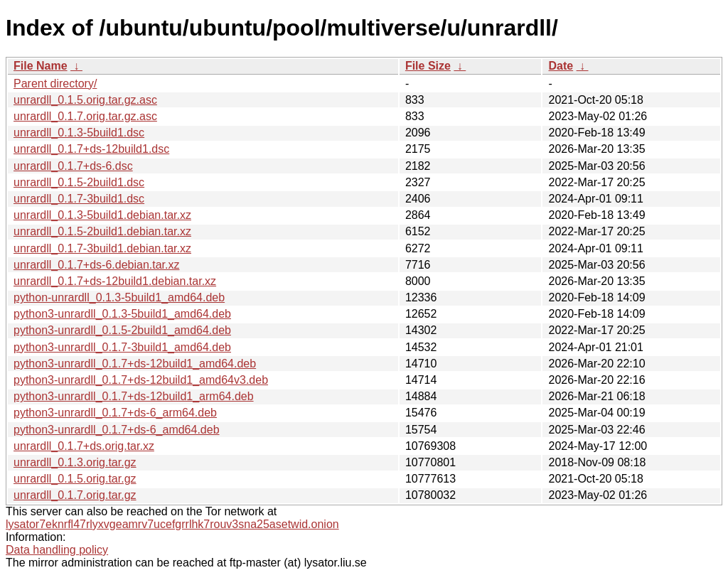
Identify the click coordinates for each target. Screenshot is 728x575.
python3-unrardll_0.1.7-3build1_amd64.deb (122, 347)
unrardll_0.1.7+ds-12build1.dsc (91, 149)
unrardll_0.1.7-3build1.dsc (79, 199)
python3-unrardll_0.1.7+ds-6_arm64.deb (115, 413)
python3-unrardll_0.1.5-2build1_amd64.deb (122, 330)
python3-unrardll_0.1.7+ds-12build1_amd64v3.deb (141, 380)
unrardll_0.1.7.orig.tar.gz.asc (85, 116)
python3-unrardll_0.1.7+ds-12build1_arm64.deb (134, 396)
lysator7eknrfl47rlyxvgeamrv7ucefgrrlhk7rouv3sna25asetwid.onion (172, 524)
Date (561, 66)
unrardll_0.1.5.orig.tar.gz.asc (85, 100)
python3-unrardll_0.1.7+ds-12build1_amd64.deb (135, 364)
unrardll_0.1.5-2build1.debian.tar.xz (102, 231)
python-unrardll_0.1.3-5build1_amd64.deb (119, 297)
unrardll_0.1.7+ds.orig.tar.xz (84, 446)
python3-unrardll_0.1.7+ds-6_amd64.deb (117, 430)
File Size (428, 66)
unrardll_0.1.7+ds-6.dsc (73, 166)
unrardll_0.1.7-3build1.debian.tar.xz (102, 248)
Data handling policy (57, 550)
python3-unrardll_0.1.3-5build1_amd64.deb (122, 314)
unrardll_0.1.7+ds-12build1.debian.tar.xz (115, 281)
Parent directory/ (55, 84)
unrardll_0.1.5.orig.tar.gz (75, 479)
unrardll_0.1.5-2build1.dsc (79, 182)
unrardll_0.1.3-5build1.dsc (79, 133)
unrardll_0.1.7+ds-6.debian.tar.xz (96, 265)
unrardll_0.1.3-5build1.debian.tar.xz (102, 215)
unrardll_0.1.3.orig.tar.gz (75, 462)
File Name (41, 66)
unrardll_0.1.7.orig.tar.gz (75, 495)
